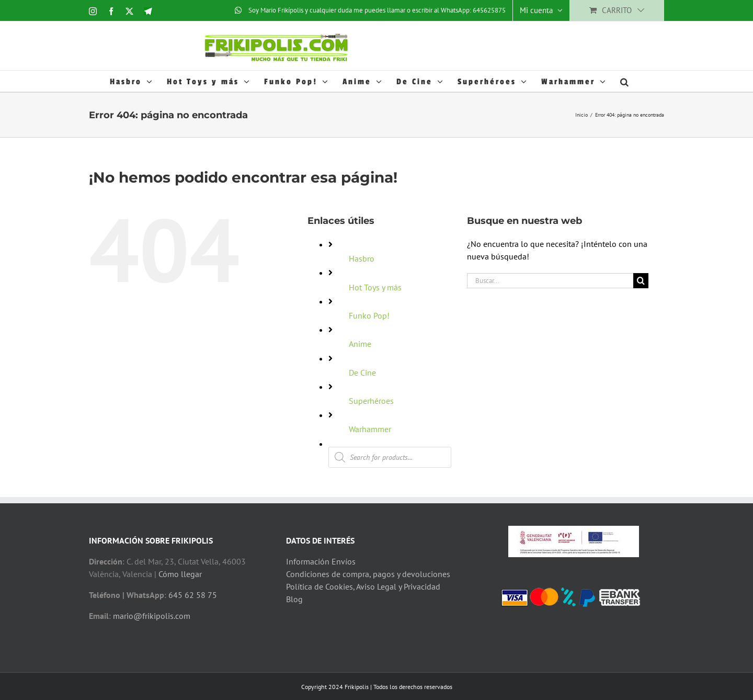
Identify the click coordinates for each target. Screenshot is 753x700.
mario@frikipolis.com (152, 616)
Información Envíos (321, 561)
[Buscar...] (550, 281)
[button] (625, 81)
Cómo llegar (180, 574)
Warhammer (370, 429)
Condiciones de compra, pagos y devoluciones (368, 574)
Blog (294, 599)
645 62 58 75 (193, 595)
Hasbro (362, 258)
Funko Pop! (369, 315)
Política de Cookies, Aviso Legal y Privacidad (363, 586)
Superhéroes (371, 401)
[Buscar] (641, 281)
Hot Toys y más (375, 287)
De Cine (362, 372)
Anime (360, 344)
